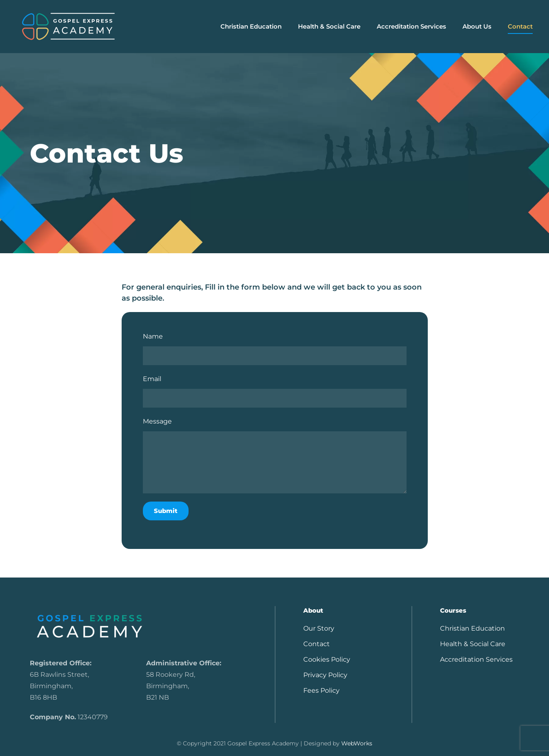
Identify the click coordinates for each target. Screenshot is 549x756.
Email (152, 379)
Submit (166, 511)
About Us (477, 26)
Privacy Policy (325, 675)
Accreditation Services (411, 26)
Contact (520, 26)
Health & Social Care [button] (329, 26)
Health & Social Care (473, 644)
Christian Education (472, 628)
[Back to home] (68, 27)
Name (153, 336)
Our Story (319, 628)
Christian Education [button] (251, 26)
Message (157, 421)
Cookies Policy (327, 659)
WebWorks (357, 743)
